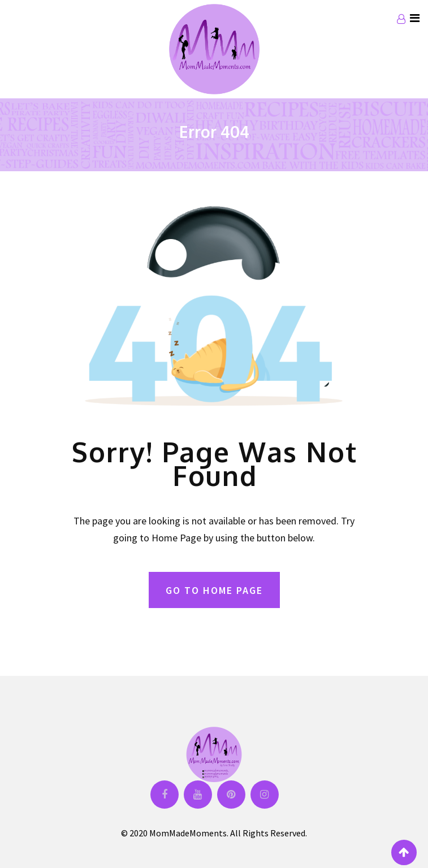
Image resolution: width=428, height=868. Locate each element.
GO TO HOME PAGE (214, 590)
